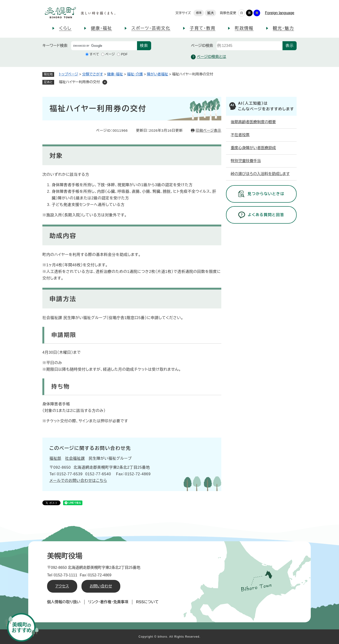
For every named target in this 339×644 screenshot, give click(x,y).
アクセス (62, 586)
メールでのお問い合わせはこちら (78, 481)
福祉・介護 (135, 74)
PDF (124, 54)
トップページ (69, 74)
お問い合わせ (101, 586)
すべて (94, 54)
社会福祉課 (75, 458)
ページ (110, 54)
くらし (65, 28)
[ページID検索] (250, 46)
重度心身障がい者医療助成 (253, 148)
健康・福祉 (101, 28)
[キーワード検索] (104, 46)
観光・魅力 (283, 28)
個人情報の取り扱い (64, 602)
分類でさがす (93, 74)
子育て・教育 (203, 28)
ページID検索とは (209, 57)
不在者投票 (240, 135)
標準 (199, 13)
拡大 (210, 13)
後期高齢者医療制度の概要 (253, 122)
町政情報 (244, 28)
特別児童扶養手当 (246, 161)
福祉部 (55, 458)
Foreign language (280, 13)
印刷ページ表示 (208, 130)
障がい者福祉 (157, 74)
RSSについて (147, 602)
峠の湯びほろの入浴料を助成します (260, 174)
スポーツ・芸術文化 (151, 28)
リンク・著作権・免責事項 (108, 602)
